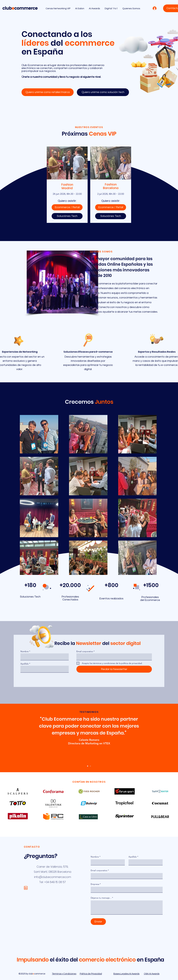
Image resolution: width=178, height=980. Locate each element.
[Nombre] (107, 862)
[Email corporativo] (126, 876)
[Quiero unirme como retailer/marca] (48, 92)
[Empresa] (126, 890)
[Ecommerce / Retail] (67, 207)
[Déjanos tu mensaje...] (127, 907)
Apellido (25, 664)
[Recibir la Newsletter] (114, 669)
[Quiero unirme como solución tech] (103, 92)
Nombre (25, 651)
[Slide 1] (88, 766)
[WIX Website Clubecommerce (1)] (26, 888)
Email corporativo (85, 651)
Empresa (96, 884)
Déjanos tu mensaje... (102, 898)
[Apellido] (145, 862)
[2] (90, 766)
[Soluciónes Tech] (67, 216)
